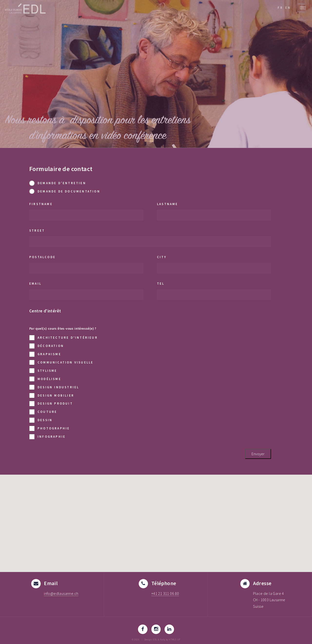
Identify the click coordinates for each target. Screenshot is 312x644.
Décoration (47, 346)
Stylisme (43, 371)
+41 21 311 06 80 (165, 593)
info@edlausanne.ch (61, 593)
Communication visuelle (61, 362)
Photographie (49, 428)
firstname (41, 204)
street (37, 230)
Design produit (51, 404)
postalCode (42, 257)
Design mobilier (52, 395)
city (162, 257)
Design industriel (54, 387)
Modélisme (45, 379)
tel (161, 283)
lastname (168, 204)
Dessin (41, 420)
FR (280, 8)
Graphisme (45, 354)
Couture (43, 412)
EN (288, 8)
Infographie (47, 437)
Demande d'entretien (58, 183)
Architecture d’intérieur (63, 338)
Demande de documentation (65, 191)
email (35, 283)
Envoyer (258, 454)
